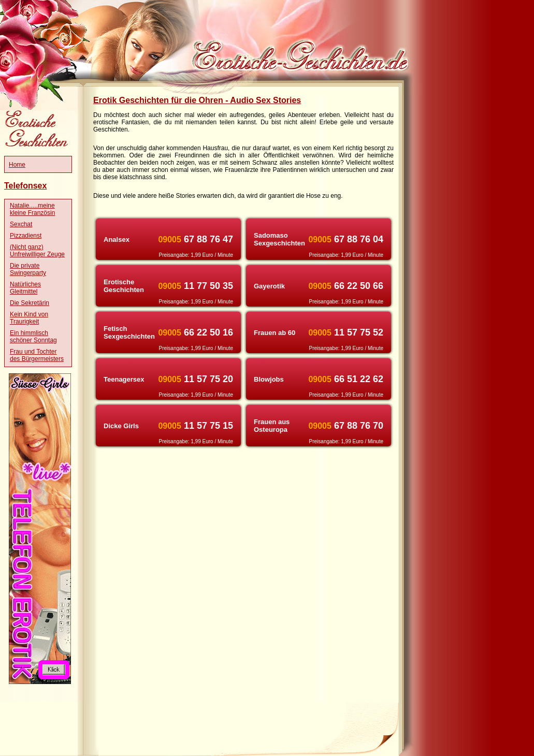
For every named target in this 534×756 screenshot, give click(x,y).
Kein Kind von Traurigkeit (29, 318)
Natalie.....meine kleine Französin (32, 209)
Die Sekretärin (30, 303)
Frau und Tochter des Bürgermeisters (37, 355)
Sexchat (21, 224)
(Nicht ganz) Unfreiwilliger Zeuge (37, 251)
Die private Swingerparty (28, 269)
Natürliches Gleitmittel (25, 288)
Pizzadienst (26, 236)
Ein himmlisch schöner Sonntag (33, 337)
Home (17, 165)
